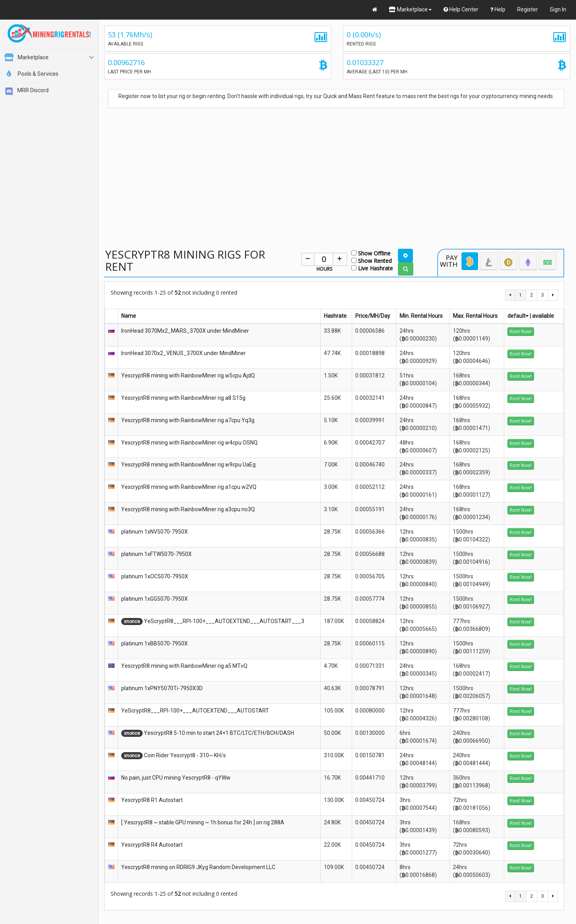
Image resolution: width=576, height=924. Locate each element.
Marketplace (410, 9)
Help (498, 9)
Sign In (558, 9)
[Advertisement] (334, 170)
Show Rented (372, 260)
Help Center (461, 9)
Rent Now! (521, 332)
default (518, 316)
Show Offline (371, 253)
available (543, 316)
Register (528, 9)
